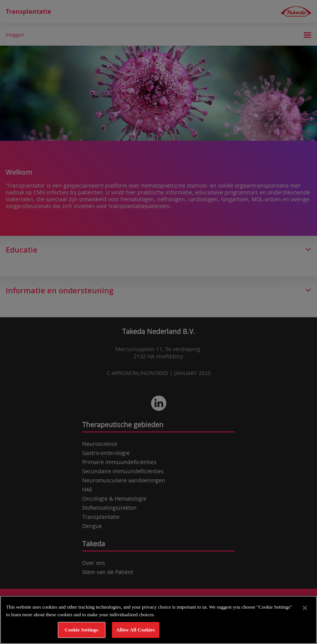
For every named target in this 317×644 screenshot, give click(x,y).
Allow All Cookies (135, 630)
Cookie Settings (81, 630)
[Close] (305, 608)
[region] (158, 620)
